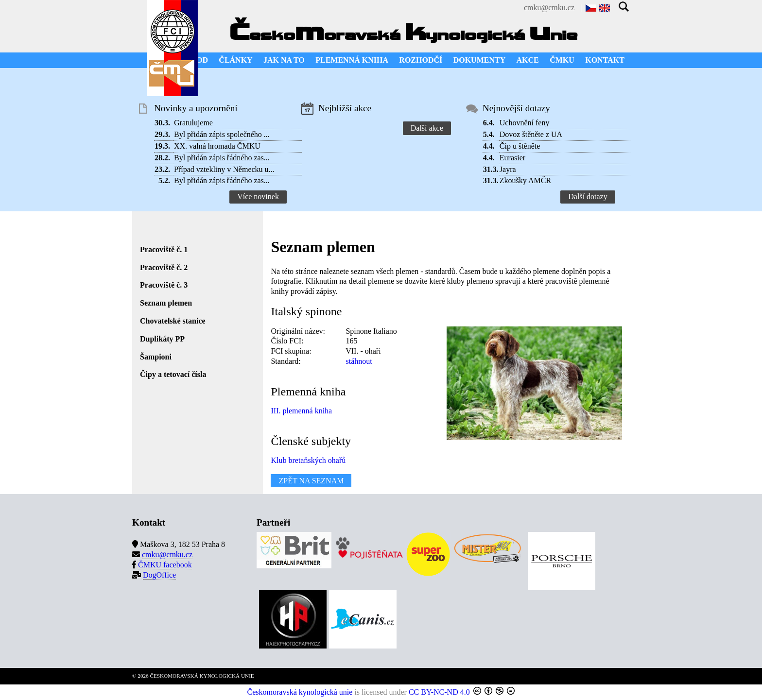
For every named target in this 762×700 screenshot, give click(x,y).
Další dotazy (588, 196)
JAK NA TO (284, 60)
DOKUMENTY (480, 60)
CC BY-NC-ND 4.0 (439, 692)
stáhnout (359, 361)
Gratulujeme (193, 123)
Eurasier (512, 158)
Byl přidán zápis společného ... (222, 134)
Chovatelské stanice (173, 321)
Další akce (427, 128)
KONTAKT (605, 60)
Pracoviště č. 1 (164, 249)
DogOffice (159, 575)
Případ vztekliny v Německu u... (224, 169)
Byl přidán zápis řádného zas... (222, 158)
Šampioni (156, 357)
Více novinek (258, 196)
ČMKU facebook (165, 565)
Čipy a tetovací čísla (173, 374)
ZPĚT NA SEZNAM (311, 481)
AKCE (528, 60)
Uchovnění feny (525, 123)
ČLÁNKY (235, 60)
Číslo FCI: (287, 341)
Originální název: (298, 331)
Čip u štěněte (520, 146)
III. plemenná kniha (301, 411)
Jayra (508, 169)
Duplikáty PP (162, 339)
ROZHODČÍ (421, 60)
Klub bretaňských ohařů (308, 460)
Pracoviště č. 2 (164, 267)
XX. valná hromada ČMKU (217, 146)
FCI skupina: (291, 351)
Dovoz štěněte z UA (531, 134)
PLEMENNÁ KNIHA (352, 60)
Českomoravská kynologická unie (300, 692)
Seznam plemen (166, 303)
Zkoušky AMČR (525, 180)
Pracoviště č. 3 (164, 285)
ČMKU (562, 60)
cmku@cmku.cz (549, 8)
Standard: (286, 361)
